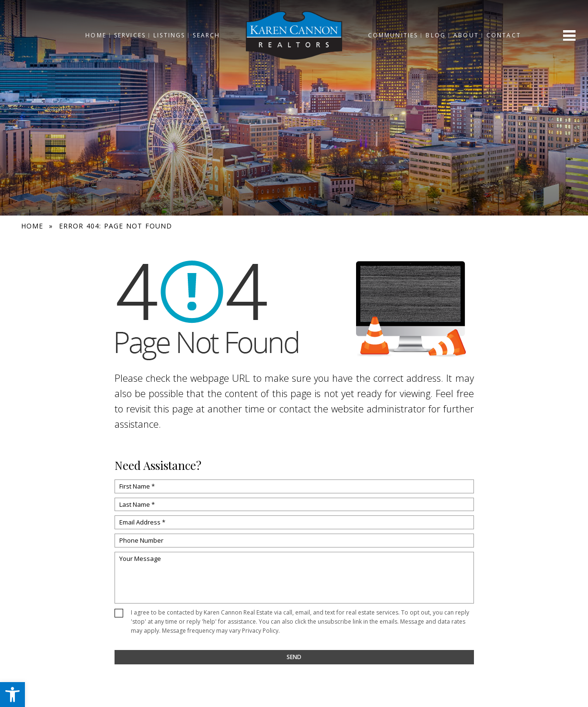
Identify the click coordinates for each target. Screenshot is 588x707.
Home (93, 35)
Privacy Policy (260, 631)
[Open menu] (569, 35)
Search (204, 35)
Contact (507, 35)
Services (127, 35)
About (469, 35)
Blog (438, 35)
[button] (12, 695)
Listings (166, 35)
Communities (396, 35)
